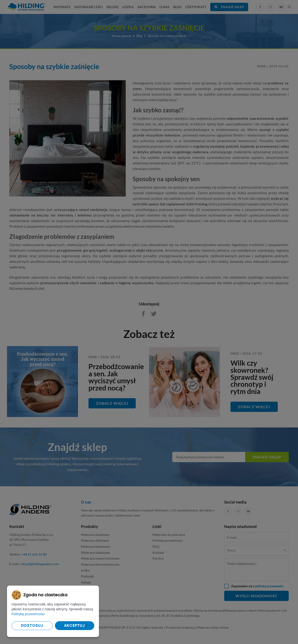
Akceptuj (74, 626)
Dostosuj (32, 626)
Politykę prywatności (28, 614)
